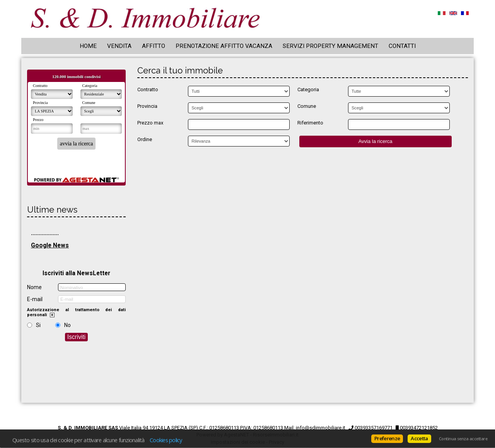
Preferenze (387, 438)
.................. (45, 233)
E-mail (35, 299)
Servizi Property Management (330, 46)
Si (38, 325)
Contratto (148, 89)
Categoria (308, 89)
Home (88, 46)
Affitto (154, 46)
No (67, 325)
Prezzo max (150, 123)
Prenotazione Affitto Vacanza (224, 46)
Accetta (419, 438)
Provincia (147, 106)
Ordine (145, 139)
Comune (307, 106)
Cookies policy (166, 440)
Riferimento (310, 123)
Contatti (402, 46)
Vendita (119, 46)
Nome (34, 287)
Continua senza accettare (463, 439)
